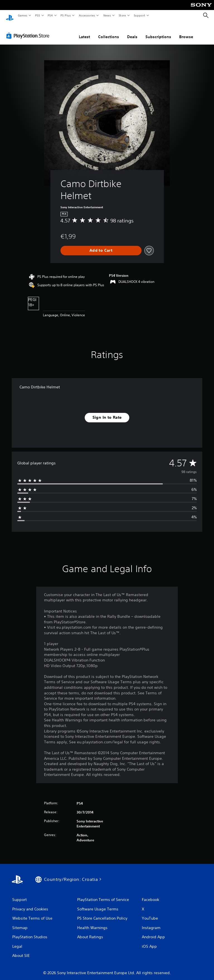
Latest (84, 31)
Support (139, 15)
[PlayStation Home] (10, 16)
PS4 (50, 15)
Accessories (87, 15)
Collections (109, 31)
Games (22, 15)
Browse (186, 31)
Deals (132, 31)
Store (122, 15)
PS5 (37, 15)
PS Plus (66, 15)
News (107, 15)
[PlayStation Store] (29, 30)
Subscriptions (158, 31)
